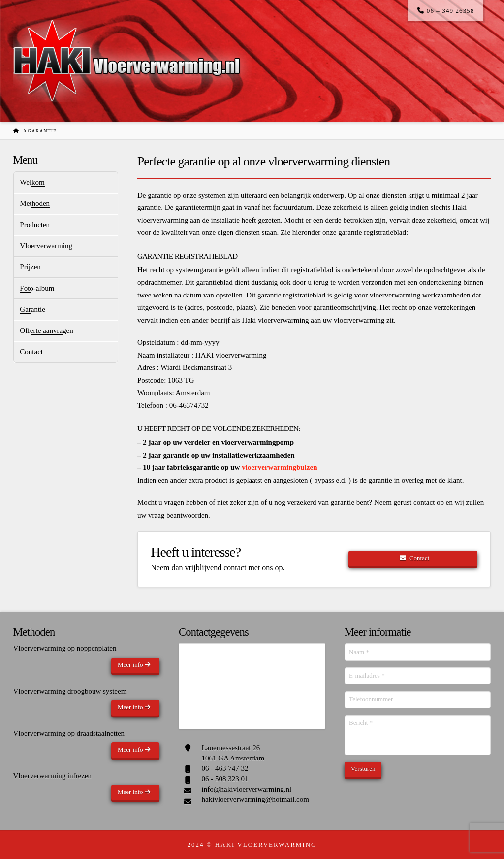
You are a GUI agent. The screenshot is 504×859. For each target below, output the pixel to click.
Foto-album (37, 288)
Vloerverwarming (46, 246)
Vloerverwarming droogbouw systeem (70, 691)
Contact (31, 352)
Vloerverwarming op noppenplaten (65, 648)
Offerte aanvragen (46, 330)
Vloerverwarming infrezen (53, 776)
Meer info (134, 665)
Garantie (32, 309)
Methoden (35, 203)
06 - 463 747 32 (225, 768)
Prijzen (30, 267)
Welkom (32, 182)
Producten (35, 225)
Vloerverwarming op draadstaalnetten (69, 733)
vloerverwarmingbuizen (279, 467)
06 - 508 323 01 (225, 779)
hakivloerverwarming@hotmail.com (255, 799)
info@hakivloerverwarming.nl (247, 789)
